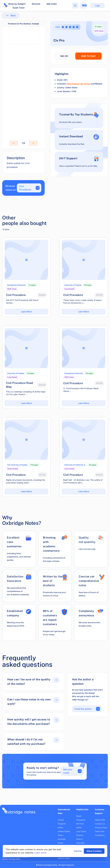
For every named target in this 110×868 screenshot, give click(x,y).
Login (97, 6)
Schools (36, 4)
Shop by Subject (17, 4)
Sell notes (52, 4)
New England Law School (79, 84)
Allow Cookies (94, 851)
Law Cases (81, 831)
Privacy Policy (101, 827)
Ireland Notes (64, 858)
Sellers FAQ (100, 820)
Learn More (26, 312)
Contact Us (100, 824)
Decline (78, 851)
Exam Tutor (19, 8)
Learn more (40, 853)
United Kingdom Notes (62, 824)
